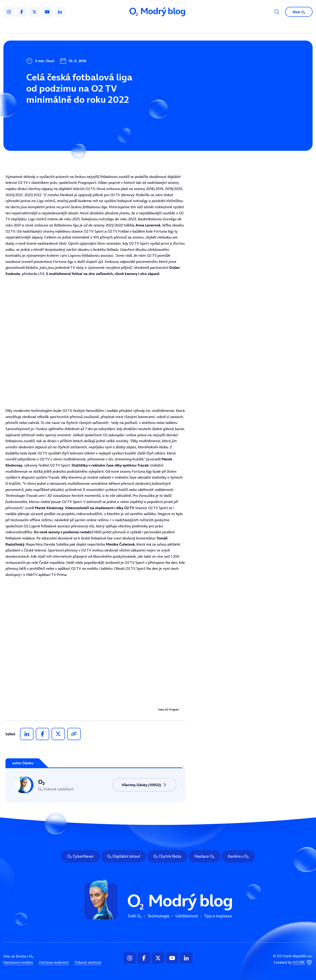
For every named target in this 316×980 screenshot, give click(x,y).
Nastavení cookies (18, 962)
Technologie (134, 26)
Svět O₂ (105, 26)
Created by (293, 963)
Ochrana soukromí (54, 962)
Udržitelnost (168, 26)
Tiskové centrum (88, 962)
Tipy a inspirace (204, 26)
